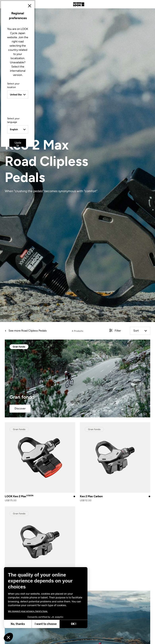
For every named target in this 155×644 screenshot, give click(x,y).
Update (66, 356)
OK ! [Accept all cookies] (74, 624)
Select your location (42, 309)
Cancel (89, 356)
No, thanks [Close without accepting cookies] (18, 624)
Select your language (43, 336)
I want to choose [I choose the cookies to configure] (46, 624)
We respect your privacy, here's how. (28, 611)
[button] (8, 637)
